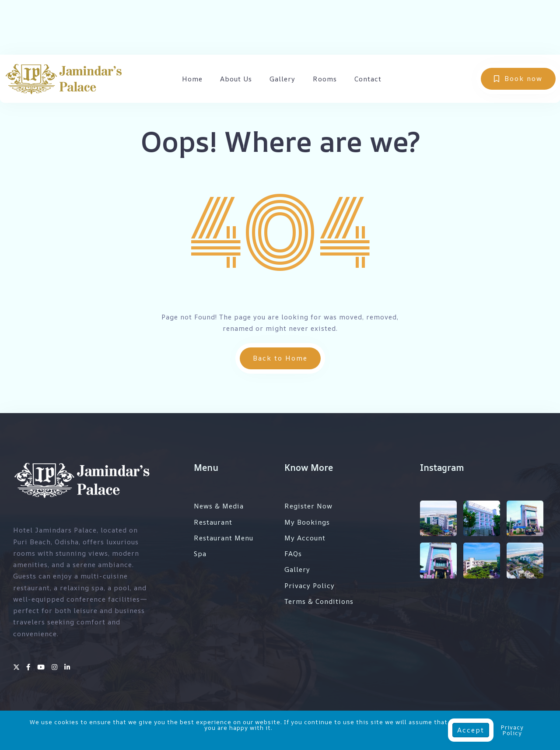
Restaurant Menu (224, 538)
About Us (236, 79)
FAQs (293, 554)
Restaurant (213, 522)
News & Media (219, 506)
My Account (305, 538)
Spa (200, 554)
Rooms (325, 79)
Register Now (308, 506)
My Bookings (307, 522)
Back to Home (280, 358)
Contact (368, 79)
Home (192, 79)
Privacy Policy (310, 586)
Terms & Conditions (319, 601)
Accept (471, 730)
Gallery (282, 79)
